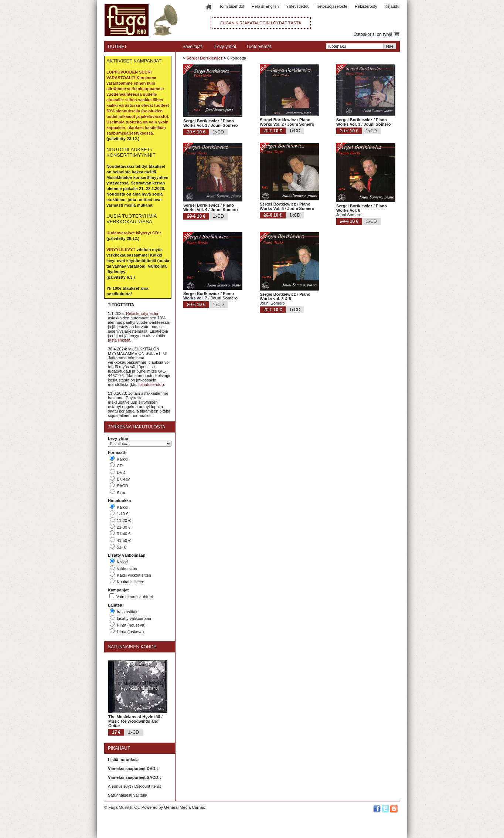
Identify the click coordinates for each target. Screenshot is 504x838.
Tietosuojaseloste (332, 6)
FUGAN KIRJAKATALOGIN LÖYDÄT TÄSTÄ (261, 23)
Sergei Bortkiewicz (204, 58)
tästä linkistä (119, 340)
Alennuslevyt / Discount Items (134, 786)
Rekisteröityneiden (143, 313)
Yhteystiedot (297, 6)
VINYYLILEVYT (121, 250)
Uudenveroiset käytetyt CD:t (134, 233)
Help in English (265, 6)
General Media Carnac (185, 807)
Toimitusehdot (232, 6)
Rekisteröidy (366, 6)
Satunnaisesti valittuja (127, 795)
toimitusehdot (151, 384)
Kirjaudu (392, 6)
